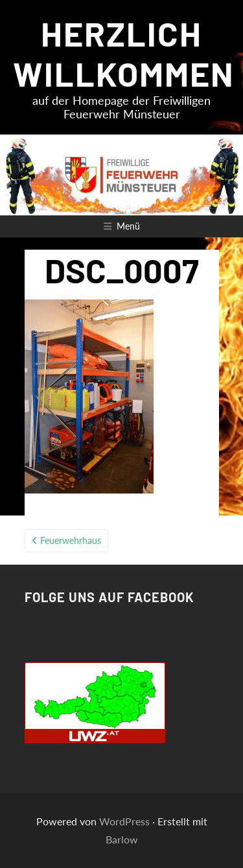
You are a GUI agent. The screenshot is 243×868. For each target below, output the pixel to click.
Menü (128, 226)
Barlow (122, 839)
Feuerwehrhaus (71, 540)
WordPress (124, 821)
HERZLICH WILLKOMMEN (124, 53)
